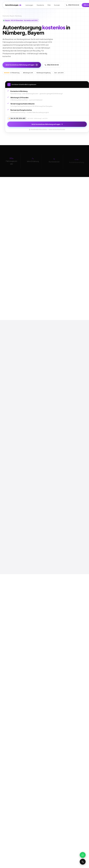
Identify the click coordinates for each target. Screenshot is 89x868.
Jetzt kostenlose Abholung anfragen (45, 124)
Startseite (6, 16)
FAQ (49, 5)
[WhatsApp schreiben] (83, 855)
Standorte (40, 5)
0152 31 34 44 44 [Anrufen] (73, 5)
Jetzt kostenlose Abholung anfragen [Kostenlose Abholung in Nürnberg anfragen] (22, 65)
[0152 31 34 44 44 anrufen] (83, 862)
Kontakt (57, 5)
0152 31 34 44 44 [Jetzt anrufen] (52, 65)
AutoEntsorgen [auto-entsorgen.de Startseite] (13, 5)
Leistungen (29, 5)
